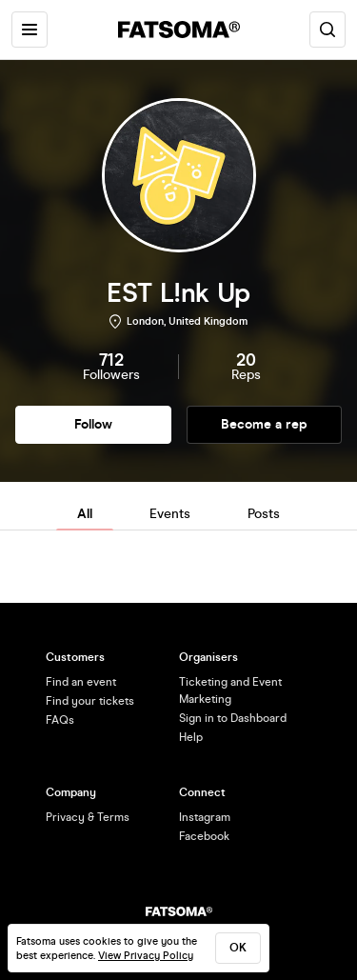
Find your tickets (90, 701)
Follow (93, 424)
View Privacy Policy (146, 956)
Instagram (205, 817)
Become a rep (264, 424)
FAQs (60, 720)
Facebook (204, 836)
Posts (264, 514)
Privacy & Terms (88, 817)
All (85, 514)
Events (170, 514)
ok (238, 948)
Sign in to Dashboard (233, 718)
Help (191, 737)
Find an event (81, 682)
